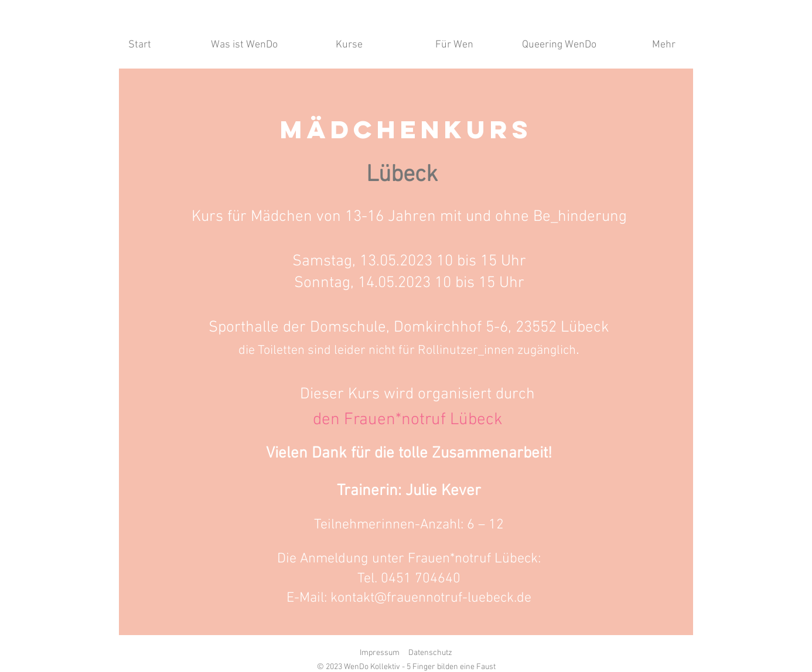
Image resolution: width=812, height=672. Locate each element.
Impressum (380, 653)
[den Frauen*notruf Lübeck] (408, 420)
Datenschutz (430, 653)
